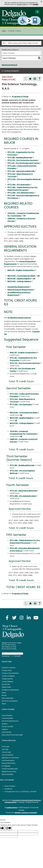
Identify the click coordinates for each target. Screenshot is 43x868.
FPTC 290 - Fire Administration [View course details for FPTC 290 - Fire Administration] (21, 193)
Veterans (5, 729)
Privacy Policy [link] (22, 4)
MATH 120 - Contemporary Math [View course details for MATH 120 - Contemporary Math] (21, 276)
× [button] (41, 2)
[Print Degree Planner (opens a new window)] (26, 79)
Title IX (4, 704)
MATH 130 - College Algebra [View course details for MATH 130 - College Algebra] (19, 281)
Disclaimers (6, 684)
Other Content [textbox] (8, 53)
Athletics (5, 724)
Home (4, 31)
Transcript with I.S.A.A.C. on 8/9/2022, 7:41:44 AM (20, 792)
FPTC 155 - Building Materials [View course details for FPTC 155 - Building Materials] (20, 157)
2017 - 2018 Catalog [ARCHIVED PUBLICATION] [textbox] (20, 43)
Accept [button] (36, 4)
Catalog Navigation (11, 71)
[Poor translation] (8, 828)
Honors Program (10, 786)
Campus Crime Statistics (10, 673)
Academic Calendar (9, 668)
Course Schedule (7, 755)
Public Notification (8, 698)
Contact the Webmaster (10, 769)
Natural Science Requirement (21, 290)
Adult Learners (7, 732)
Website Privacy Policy (9, 772)
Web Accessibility (8, 774)
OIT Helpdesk (6, 766)
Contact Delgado (7, 682)
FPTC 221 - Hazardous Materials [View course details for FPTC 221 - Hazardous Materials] (21, 171)
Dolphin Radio (6, 687)
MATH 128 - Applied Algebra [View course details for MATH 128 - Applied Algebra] (19, 279)
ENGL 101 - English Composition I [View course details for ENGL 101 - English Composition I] (21, 270)
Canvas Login (6, 752)
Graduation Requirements (19, 318)
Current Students (7, 718)
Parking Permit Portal (8, 763)
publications (12, 808)
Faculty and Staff (7, 727)
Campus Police (7, 670)
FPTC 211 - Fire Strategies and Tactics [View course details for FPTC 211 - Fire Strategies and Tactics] (24, 163)
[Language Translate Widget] (12, 654)
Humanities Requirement (19, 287)
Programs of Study (20, 97)
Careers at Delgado (8, 676)
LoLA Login (5, 749)
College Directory (7, 679)
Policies (4, 695)
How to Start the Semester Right (12, 735)
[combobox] (21, 43)
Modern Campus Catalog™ (26, 813)
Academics (8, 789)
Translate (15, 656)
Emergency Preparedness (10, 690)
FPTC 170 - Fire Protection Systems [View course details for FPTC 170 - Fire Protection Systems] (23, 160)
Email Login (6, 747)
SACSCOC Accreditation (10, 701)
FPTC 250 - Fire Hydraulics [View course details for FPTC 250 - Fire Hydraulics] (19, 185)
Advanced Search (9, 65)
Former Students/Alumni (10, 721)
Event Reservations (8, 760)
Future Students (7, 715)
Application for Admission (10, 758)
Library (4, 693)
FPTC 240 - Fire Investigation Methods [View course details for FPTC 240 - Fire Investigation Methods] (24, 179)
